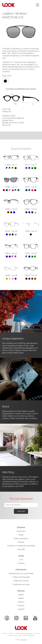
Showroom (21, 531)
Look (21, 560)
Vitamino (24, 640)
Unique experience (21, 538)
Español (21, 609)
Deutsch (21, 602)
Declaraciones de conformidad (21, 573)
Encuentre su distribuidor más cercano (21, 89)
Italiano (21, 595)
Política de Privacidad (21, 577)
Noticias (21, 542)
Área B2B (21, 549)
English (21, 598)
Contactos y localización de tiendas (21, 546)
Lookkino (21, 563)
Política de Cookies (21, 581)
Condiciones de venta (21, 584)
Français (21, 606)
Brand (21, 535)
